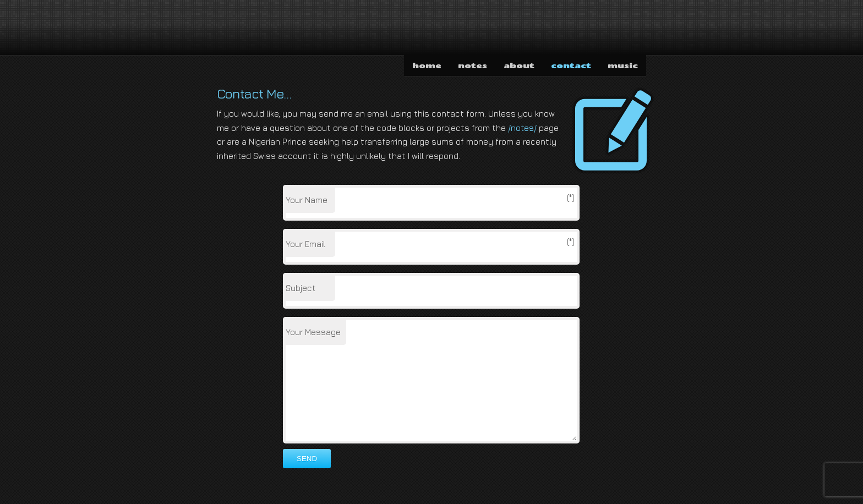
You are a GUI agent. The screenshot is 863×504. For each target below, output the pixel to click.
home (427, 65)
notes (473, 65)
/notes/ (522, 128)
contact (571, 65)
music (623, 65)
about (519, 65)
